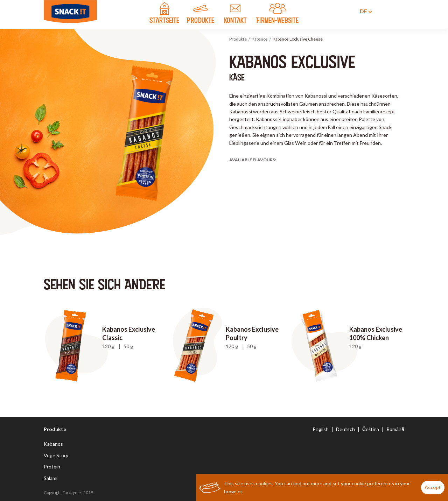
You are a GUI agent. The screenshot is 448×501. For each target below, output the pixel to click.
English (321, 429)
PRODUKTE (200, 14)
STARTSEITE (164, 14)
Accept (433, 487)
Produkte (238, 39)
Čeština (371, 429)
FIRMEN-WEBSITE (277, 14)
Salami (51, 478)
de (362, 11)
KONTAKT (235, 14)
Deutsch (345, 429)
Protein (52, 467)
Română (395, 429)
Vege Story (56, 455)
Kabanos (260, 39)
